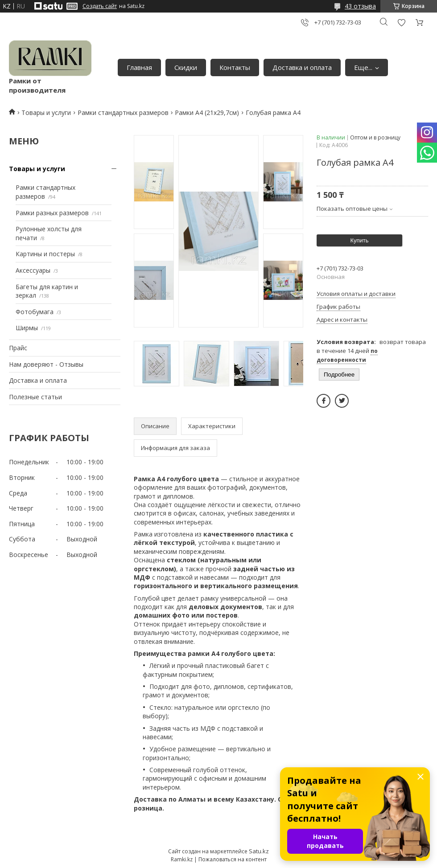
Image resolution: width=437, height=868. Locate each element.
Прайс (18, 348)
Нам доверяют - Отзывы (46, 364)
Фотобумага (35, 312)
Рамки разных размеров (52, 213)
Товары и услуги (46, 113)
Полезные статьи (35, 397)
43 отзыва (360, 6)
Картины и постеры (45, 254)
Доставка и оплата (302, 67)
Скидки (186, 67)
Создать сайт (100, 6)
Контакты (235, 67)
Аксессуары (33, 270)
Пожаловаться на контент (233, 859)
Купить (359, 240)
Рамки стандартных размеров (123, 113)
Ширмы (27, 328)
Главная (139, 67)
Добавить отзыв (401, 23)
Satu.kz (259, 851)
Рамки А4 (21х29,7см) (207, 113)
